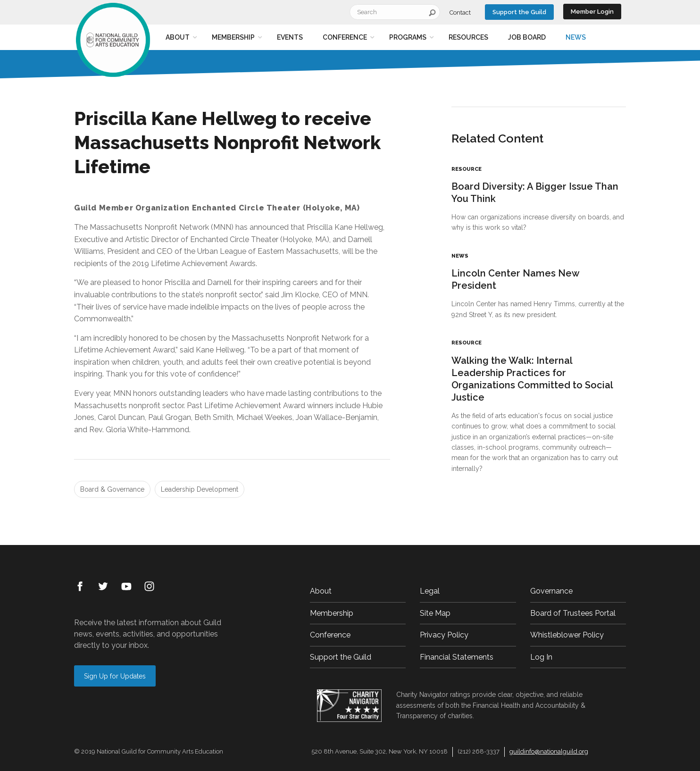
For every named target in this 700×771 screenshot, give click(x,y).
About (178, 37)
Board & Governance (112, 489)
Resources (468, 37)
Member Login (592, 12)
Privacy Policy (444, 635)
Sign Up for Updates (115, 676)
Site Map (435, 613)
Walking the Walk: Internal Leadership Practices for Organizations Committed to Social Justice (532, 379)
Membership (233, 37)
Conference (345, 37)
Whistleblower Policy (567, 635)
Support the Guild (519, 12)
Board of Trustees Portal (573, 613)
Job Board (527, 37)
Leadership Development (200, 489)
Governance (551, 591)
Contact (460, 13)
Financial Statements (457, 657)
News (576, 37)
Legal (430, 591)
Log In (541, 657)
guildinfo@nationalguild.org (549, 751)
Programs (408, 37)
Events (290, 37)
